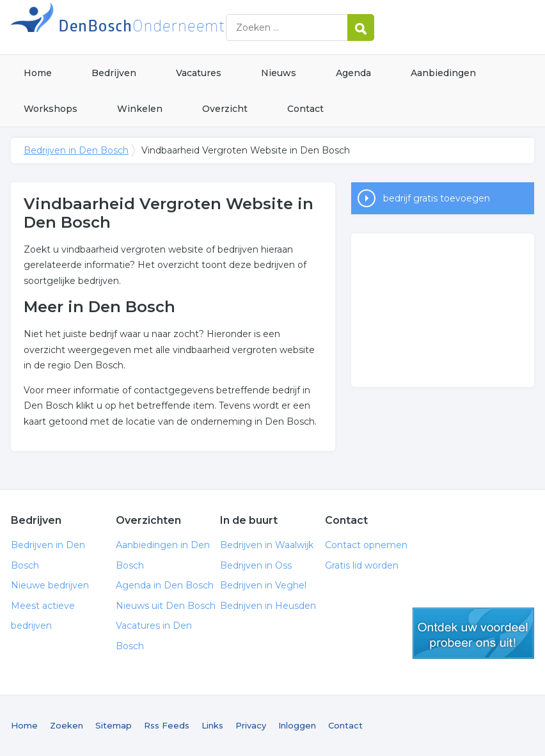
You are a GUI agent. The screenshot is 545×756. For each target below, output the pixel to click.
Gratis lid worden (362, 565)
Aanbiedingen (443, 73)
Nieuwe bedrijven (50, 585)
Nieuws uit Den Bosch (166, 606)
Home (38, 73)
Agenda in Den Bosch (165, 585)
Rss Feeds (167, 725)
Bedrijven (114, 73)
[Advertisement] (443, 310)
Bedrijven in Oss (256, 565)
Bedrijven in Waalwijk (267, 545)
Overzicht (225, 109)
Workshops (51, 109)
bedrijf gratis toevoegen (437, 198)
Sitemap (114, 725)
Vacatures (199, 73)
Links (212, 725)
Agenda (353, 73)
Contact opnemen (366, 545)
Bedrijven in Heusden (268, 606)
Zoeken (67, 725)
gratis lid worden (473, 633)
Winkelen (140, 109)
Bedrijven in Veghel (263, 585)
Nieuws (279, 73)
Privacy (251, 725)
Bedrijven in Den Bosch (171, 27)
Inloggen (297, 725)
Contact (305, 109)
